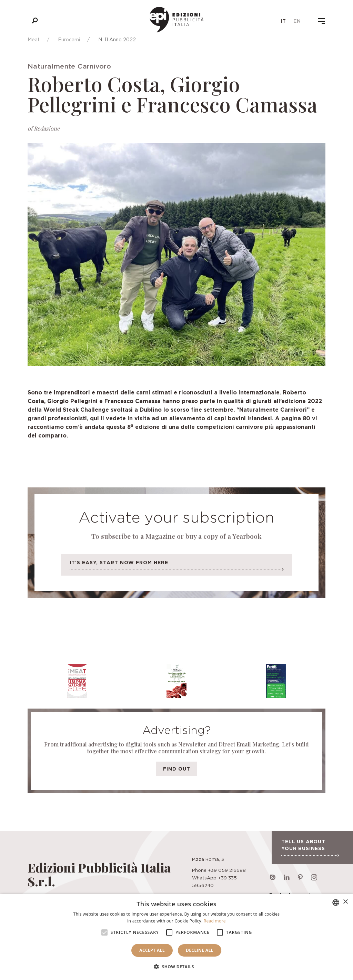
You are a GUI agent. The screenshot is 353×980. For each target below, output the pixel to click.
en (297, 21)
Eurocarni (69, 39)
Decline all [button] (200, 950)
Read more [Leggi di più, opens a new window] (215, 921)
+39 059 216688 (227, 870)
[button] (176, 967)
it (283, 21)
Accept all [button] (152, 950)
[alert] (176, 937)
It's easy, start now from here (176, 567)
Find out (177, 769)
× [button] (345, 902)
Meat (34, 39)
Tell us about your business (310, 848)
